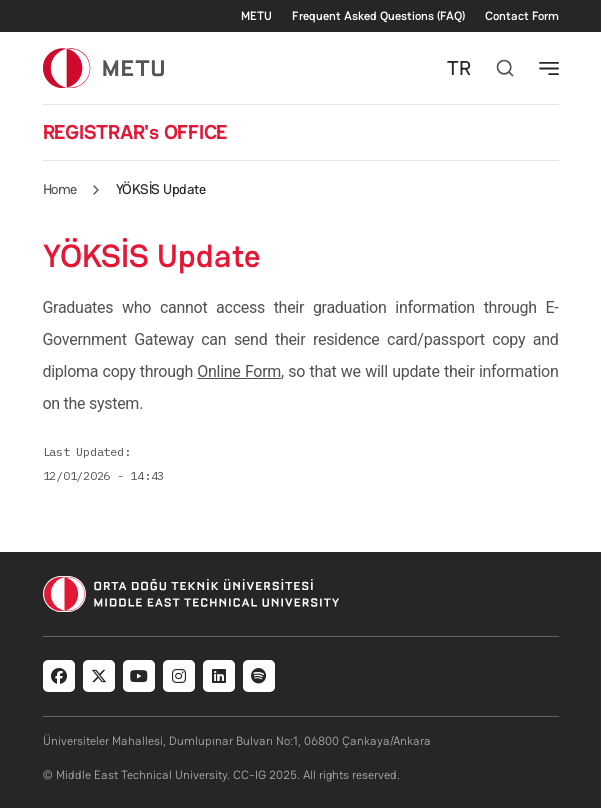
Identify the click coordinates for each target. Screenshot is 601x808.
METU (256, 16)
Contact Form (522, 16)
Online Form (239, 371)
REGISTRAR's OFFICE (135, 132)
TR (459, 68)
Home (60, 189)
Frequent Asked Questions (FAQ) (378, 16)
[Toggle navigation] (549, 68)
